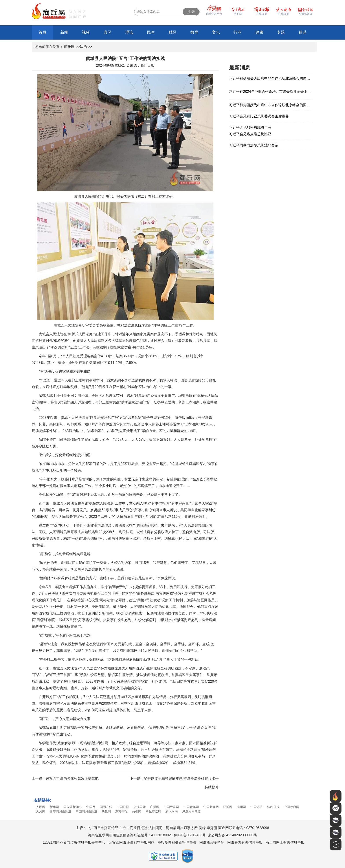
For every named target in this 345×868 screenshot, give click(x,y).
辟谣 (303, 32)
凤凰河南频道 (191, 811)
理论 (129, 32)
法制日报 (273, 807)
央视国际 (139, 807)
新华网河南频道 (61, 811)
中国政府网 (292, 807)
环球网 (228, 807)
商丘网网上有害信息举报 (285, 842)
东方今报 (121, 811)
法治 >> (86, 47)
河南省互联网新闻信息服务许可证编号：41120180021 (130, 835)
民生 (151, 32)
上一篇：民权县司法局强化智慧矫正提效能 (65, 778)
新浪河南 (172, 811)
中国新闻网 (211, 807)
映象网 (106, 811)
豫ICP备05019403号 (190, 835)
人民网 (41, 807)
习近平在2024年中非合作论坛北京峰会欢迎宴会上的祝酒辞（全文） (271, 92)
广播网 (155, 807)
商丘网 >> (72, 47)
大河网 (41, 811)
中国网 (91, 807)
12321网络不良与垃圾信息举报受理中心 (74, 842)
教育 (194, 32)
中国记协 (257, 807)
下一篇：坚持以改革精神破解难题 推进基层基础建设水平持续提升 (174, 783)
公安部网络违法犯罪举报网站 (132, 842)
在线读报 (284, 14)
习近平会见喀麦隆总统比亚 (250, 134)
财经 (172, 32)
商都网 (137, 811)
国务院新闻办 (73, 807)
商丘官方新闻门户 (78, 14)
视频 (86, 32)
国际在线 (106, 807)
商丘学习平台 (214, 14)
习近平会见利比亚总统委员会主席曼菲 (259, 116)
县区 (108, 32)
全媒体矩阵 (306, 14)
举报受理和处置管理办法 (177, 842)
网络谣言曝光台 (212, 842)
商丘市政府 (153, 811)
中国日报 (123, 807)
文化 (216, 32)
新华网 (54, 807)
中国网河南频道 (86, 811)
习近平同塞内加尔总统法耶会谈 (254, 145)
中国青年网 (191, 807)
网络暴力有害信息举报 (245, 842)
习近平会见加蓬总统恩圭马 (250, 127)
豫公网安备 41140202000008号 (232, 835)
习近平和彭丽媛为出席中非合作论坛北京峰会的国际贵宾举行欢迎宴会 (271, 78)
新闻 (64, 32)
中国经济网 (171, 807)
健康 (259, 32)
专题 (281, 32)
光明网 (241, 807)
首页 (42, 32)
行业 (237, 32)
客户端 (238, 14)
